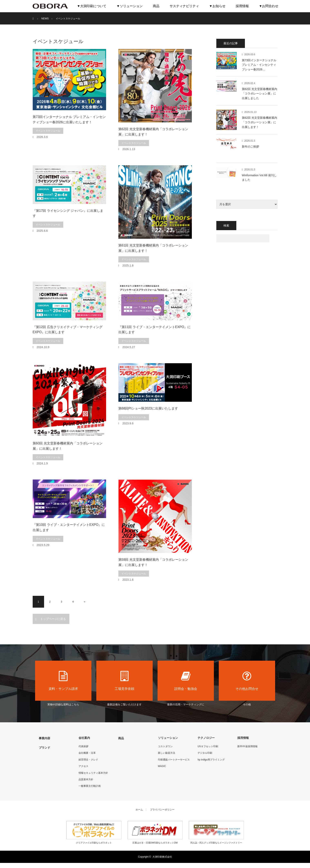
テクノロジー (206, 738)
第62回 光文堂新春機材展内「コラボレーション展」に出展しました (259, 94)
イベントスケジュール (48, 131)
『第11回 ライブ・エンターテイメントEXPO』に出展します (155, 330)
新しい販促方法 (166, 753)
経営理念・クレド (88, 759)
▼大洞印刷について (92, 6)
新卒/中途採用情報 (247, 746)
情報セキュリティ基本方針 (93, 772)
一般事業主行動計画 (89, 785)
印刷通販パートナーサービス (173, 759)
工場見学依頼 (124, 681)
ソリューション (168, 738)
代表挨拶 (83, 746)
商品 (156, 6)
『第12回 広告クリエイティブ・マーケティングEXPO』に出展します (68, 330)
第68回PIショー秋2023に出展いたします (148, 408)
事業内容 (44, 738)
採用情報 (242, 6)
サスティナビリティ (184, 6)
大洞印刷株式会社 (162, 856)
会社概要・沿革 (87, 753)
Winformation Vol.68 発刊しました (259, 178)
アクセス (83, 766)
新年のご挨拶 (250, 147)
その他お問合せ (247, 681)
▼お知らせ (217, 6)
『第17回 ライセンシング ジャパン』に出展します (68, 213)
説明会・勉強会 (186, 681)
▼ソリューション (130, 6)
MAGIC (162, 766)
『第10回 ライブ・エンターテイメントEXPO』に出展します (69, 527)
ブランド (44, 747)
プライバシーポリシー (162, 808)
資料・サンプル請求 (63, 681)
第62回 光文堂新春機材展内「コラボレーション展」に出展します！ (153, 132)
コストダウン (165, 746)
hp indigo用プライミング (211, 759)
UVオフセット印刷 (207, 746)
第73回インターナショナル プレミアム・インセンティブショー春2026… (259, 65)
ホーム (139, 808)
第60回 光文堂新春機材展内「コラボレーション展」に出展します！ (68, 446)
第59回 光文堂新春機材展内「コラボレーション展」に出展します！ (153, 562)
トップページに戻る (53, 619)
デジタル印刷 (204, 753)
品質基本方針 (86, 778)
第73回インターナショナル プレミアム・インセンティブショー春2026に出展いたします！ (69, 119)
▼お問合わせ (269, 6)
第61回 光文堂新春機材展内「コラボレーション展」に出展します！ (153, 248)
